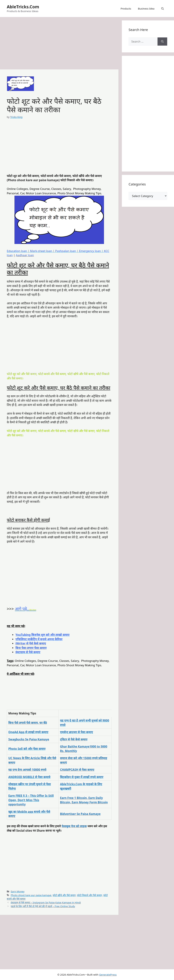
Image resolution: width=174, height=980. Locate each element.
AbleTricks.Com (23, 7)
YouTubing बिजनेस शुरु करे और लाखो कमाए (42, 635)
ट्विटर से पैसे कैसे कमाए (74, 739)
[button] (163, 9)
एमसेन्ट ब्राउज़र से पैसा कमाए (76, 732)
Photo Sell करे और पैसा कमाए (27, 749)
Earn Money (18, 891)
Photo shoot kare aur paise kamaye (31, 895)
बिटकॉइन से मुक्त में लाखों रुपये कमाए (82, 777)
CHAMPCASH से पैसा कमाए (77, 770)
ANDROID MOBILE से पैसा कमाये (29, 777)
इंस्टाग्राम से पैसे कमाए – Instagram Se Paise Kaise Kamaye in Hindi (46, 903)
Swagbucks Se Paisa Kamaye (29, 739)
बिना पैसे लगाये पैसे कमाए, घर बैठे (28, 723)
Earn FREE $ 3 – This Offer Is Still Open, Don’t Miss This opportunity (31, 800)
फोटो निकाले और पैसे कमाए (89, 895)
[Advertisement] (59, 44)
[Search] (162, 42)
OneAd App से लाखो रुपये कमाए (28, 732)
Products (126, 9)
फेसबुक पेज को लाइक (74, 826)
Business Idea (146, 9)
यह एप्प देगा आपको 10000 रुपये (27, 770)
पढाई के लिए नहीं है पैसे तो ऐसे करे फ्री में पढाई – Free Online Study (43, 906)
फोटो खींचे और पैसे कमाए (64, 895)
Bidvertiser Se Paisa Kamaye (80, 814)
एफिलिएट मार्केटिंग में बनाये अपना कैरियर (39, 639)
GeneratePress (108, 975)
